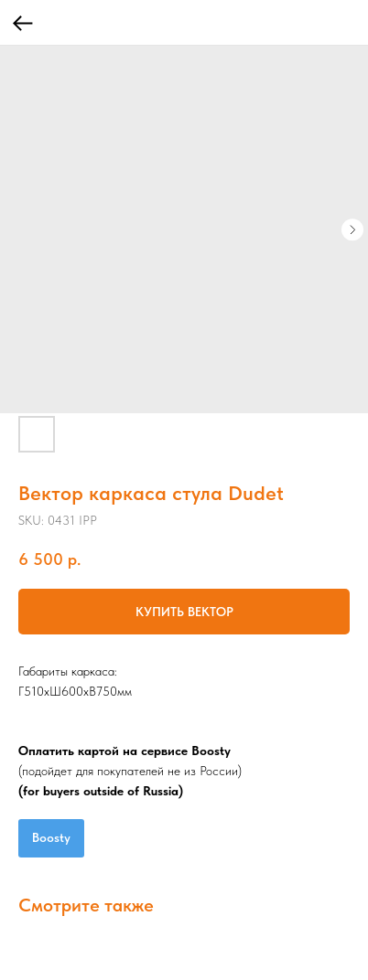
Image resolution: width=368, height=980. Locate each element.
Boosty (51, 837)
